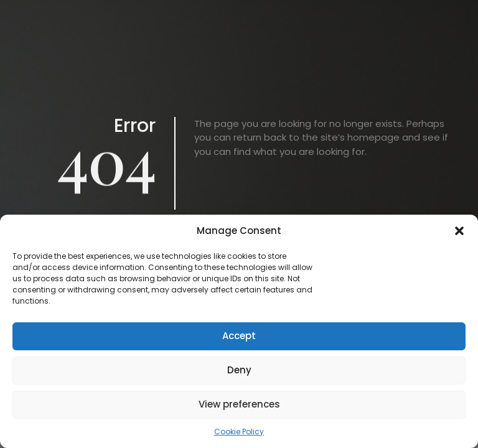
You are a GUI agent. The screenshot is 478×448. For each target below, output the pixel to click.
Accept (239, 336)
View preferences (239, 404)
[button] (459, 231)
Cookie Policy (239, 432)
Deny (239, 370)
